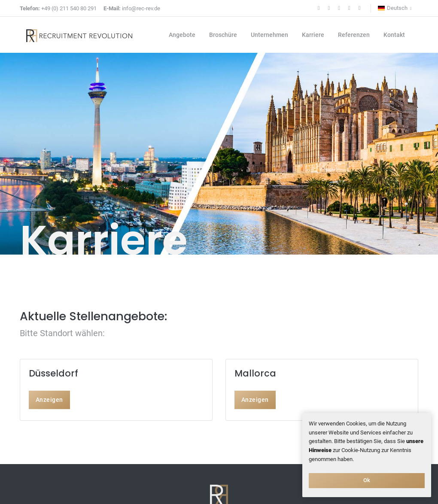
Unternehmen (269, 35)
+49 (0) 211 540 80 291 (58, 8)
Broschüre (223, 35)
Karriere (313, 35)
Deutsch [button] (393, 8)
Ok (367, 480)
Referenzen (354, 35)
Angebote (182, 35)
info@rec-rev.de (132, 8)
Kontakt (394, 35)
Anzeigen (49, 400)
